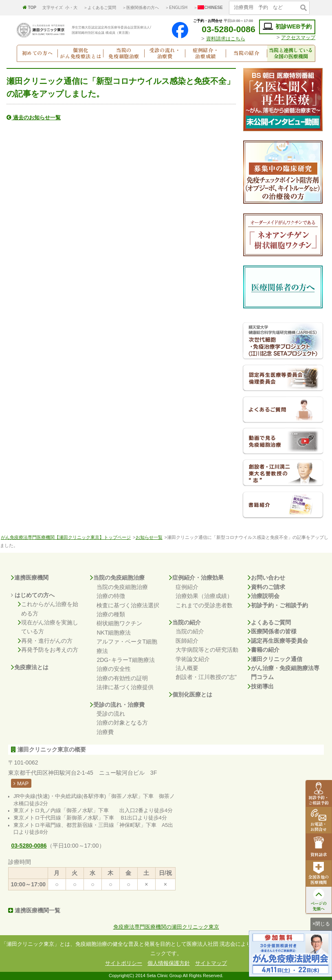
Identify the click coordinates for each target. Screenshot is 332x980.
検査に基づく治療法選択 (128, 605)
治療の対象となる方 (122, 723)
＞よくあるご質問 (100, 8)
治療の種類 (111, 614)
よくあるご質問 (269, 622)
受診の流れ (111, 714)
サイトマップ (211, 963)
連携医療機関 (30, 578)
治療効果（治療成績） (204, 596)
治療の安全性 (114, 669)
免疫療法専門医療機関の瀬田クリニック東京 (166, 927)
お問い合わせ (266, 578)
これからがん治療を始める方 (48, 609)
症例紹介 (187, 587)
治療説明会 (264, 596)
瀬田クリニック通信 (275, 659)
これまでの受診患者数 (204, 605)
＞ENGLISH (176, 8)
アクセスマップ (298, 37)
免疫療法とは (30, 667)
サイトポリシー (124, 963)
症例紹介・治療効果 (196, 578)
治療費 (105, 732)
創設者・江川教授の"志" (206, 677)
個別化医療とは (191, 694)
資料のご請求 (266, 587)
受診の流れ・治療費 (117, 705)
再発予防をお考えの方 (48, 650)
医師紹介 (187, 641)
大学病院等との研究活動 (207, 650)
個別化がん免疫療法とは (80, 54)
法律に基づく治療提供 (125, 687)
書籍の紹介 (264, 650)
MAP (21, 783)
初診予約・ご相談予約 (278, 605)
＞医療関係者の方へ (141, 8)
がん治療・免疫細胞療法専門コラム (284, 673)
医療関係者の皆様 (272, 631)
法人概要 (187, 668)
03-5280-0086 (223, 29)
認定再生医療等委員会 (278, 641)
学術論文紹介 (193, 659)
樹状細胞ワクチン (119, 623)
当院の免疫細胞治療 (117, 578)
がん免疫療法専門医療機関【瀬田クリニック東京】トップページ (66, 537)
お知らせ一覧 (149, 537)
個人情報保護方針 (169, 963)
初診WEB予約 (287, 27)
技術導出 (261, 686)
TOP (30, 8)
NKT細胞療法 (114, 633)
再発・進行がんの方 (45, 641)
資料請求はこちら (226, 39)
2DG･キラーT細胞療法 (125, 660)
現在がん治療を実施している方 (48, 627)
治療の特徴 (111, 596)
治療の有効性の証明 (122, 678)
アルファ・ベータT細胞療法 (127, 646)
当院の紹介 (185, 622)
